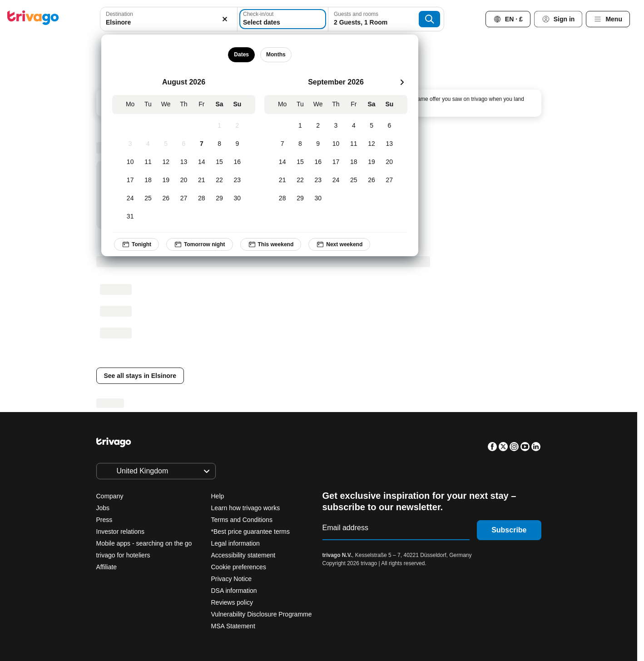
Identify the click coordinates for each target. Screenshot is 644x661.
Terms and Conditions (242, 520)
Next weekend (340, 244)
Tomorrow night (200, 244)
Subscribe (509, 530)
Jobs (103, 508)
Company (110, 496)
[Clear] (225, 19)
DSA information (234, 591)
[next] (402, 82)
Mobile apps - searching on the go (144, 543)
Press (104, 520)
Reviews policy (232, 602)
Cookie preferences (240, 567)
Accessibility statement (243, 555)
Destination (119, 14)
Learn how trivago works (246, 508)
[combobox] (168, 19)
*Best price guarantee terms (251, 532)
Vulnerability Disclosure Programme (262, 614)
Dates (242, 55)
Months (276, 55)
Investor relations (121, 532)
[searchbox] (168, 22)
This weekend (271, 244)
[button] (168, 19)
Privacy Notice (231, 579)
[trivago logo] (33, 19)
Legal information (235, 543)
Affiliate (107, 567)
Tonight (136, 244)
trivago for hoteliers (123, 555)
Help (218, 496)
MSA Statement (233, 626)
